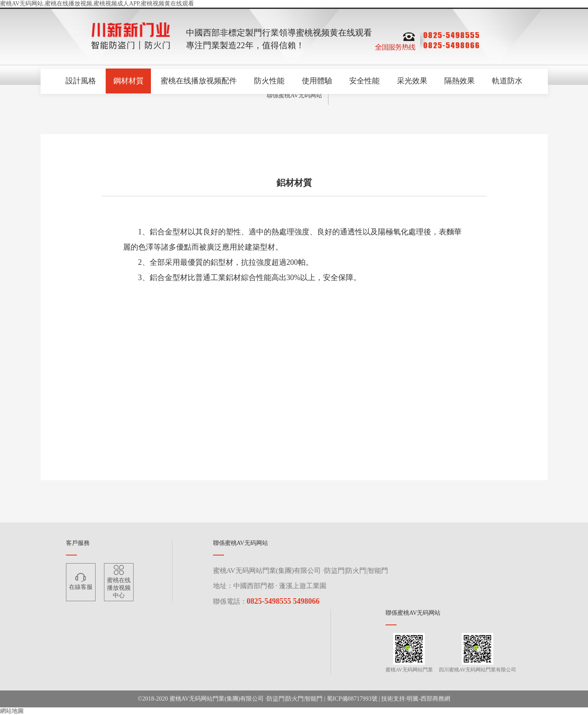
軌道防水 (509, 81)
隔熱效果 (461, 81)
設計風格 (79, 81)
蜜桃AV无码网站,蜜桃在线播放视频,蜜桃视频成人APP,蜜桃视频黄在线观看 (97, 4)
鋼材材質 (127, 81)
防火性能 (269, 81)
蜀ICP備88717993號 (352, 699)
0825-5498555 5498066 (283, 601)
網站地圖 (12, 711)
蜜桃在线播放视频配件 (198, 81)
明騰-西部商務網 (428, 699)
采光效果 (413, 81)
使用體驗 (317, 81)
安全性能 (365, 81)
